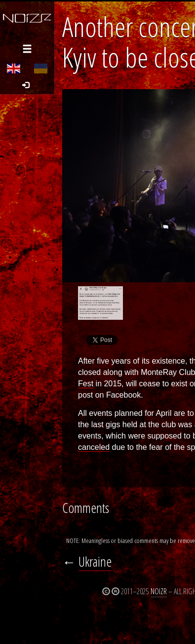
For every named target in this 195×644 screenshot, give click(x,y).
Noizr (159, 591)
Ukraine (95, 561)
